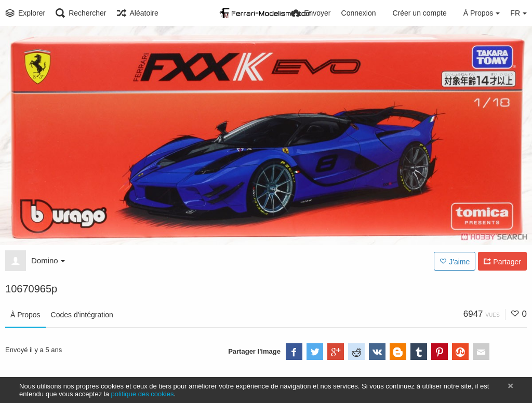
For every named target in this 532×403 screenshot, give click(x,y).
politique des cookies (143, 394)
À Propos (25, 315)
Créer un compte (419, 13)
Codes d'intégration (82, 315)
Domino (48, 260)
